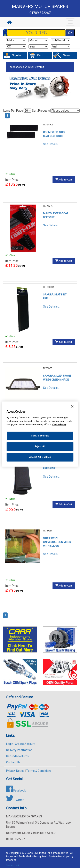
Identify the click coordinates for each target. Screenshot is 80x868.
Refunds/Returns (17, 756)
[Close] (72, 406)
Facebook (16, 790)
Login (10, 744)
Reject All (40, 446)
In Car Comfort (36, 67)
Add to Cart (64, 179)
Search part (13, 866)
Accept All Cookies (40, 457)
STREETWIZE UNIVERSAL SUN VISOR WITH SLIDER (57, 542)
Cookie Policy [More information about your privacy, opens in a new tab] (59, 424)
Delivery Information (19, 750)
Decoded (11, 860)
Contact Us (13, 762)
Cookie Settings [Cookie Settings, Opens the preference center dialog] (40, 436)
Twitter (15, 800)
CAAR (30, 853)
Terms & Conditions (39, 771)
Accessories (17, 67)
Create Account (25, 744)
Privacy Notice (15, 771)
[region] (40, 434)
